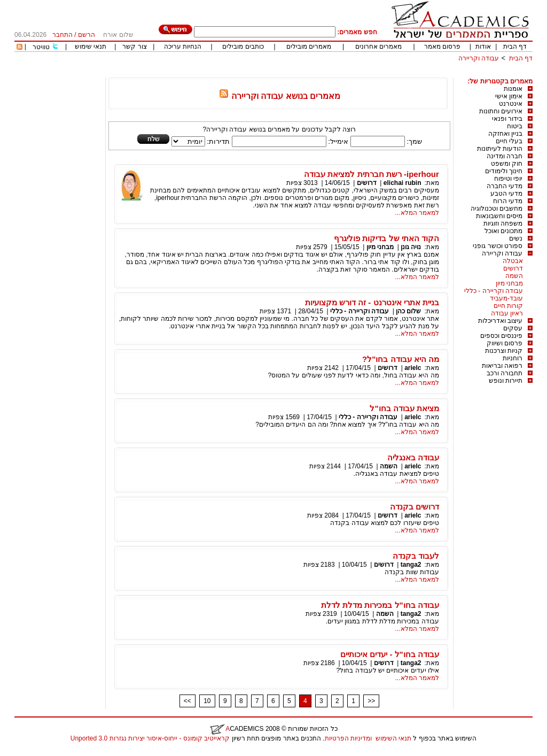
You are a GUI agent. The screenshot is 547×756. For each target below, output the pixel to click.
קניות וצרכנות (504, 351)
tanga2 (411, 565)
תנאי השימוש (393, 738)
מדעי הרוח (508, 201)
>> (371, 701)
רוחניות (513, 358)
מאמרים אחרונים (378, 47)
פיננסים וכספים (501, 336)
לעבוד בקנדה (416, 556)
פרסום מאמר (442, 47)
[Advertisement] (338, 74)
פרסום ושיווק (505, 343)
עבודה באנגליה (413, 457)
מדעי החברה (505, 186)
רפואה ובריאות (502, 366)
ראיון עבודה (507, 313)
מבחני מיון (509, 283)
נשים (516, 238)
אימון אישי (509, 96)
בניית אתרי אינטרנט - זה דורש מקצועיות (372, 302)
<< (187, 701)
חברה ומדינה (505, 156)
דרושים (513, 268)
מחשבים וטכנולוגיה (497, 209)
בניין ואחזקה (505, 134)
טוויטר (41, 47)
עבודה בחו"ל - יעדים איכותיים (390, 654)
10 (207, 701)
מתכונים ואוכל (503, 231)
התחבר (62, 35)
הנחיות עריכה (183, 47)
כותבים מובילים (243, 47)
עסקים (513, 328)
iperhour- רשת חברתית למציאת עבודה (372, 174)
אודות (483, 47)
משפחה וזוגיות (503, 223)
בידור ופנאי (507, 119)
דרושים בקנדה (415, 507)
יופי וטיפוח (508, 179)
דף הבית (515, 47)
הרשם (87, 35)
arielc (413, 368)
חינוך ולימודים (504, 171)
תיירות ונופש (506, 381)
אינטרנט (511, 104)
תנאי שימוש (91, 47)
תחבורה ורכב (505, 373)
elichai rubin (403, 183)
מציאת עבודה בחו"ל (404, 408)
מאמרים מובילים (309, 47)
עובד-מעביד (506, 298)
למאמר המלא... (417, 213)
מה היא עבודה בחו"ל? (401, 359)
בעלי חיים (509, 141)
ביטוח (515, 126)
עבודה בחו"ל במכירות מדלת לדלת (380, 605)
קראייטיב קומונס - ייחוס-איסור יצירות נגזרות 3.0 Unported (150, 738)
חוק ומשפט (507, 164)
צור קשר (134, 47)
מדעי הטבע (506, 194)
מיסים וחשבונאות (499, 216)
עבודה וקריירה (479, 58)
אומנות (513, 89)
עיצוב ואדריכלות (500, 321)
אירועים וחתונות (501, 111)
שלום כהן (408, 311)
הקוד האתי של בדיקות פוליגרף (386, 238)
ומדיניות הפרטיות (348, 738)
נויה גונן (411, 247)
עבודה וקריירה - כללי (494, 291)
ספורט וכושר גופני (498, 246)
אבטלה (513, 261)
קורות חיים (508, 306)
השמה (514, 276)
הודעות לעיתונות (500, 149)
